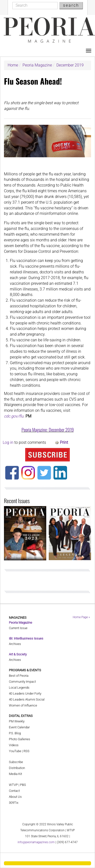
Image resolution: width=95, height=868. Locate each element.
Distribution (17, 768)
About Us (15, 797)
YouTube (15, 751)
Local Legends (19, 688)
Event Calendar (19, 727)
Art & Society (18, 654)
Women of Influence (23, 705)
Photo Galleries (20, 739)
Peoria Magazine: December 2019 (48, 430)
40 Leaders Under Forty (25, 693)
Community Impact (22, 682)
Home (13, 65)
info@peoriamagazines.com (36, 842)
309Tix (14, 803)
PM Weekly (17, 721)
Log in (8, 442)
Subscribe (16, 762)
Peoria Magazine (37, 65)
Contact (14, 791)
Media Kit (15, 774)
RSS (26, 751)
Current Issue (18, 628)
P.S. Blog (15, 733)
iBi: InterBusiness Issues (26, 638)
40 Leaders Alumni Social (27, 699)
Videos (14, 745)
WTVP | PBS (17, 785)
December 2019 (70, 65)
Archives (15, 644)
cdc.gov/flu (14, 416)
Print (64, 442)
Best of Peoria (19, 676)
